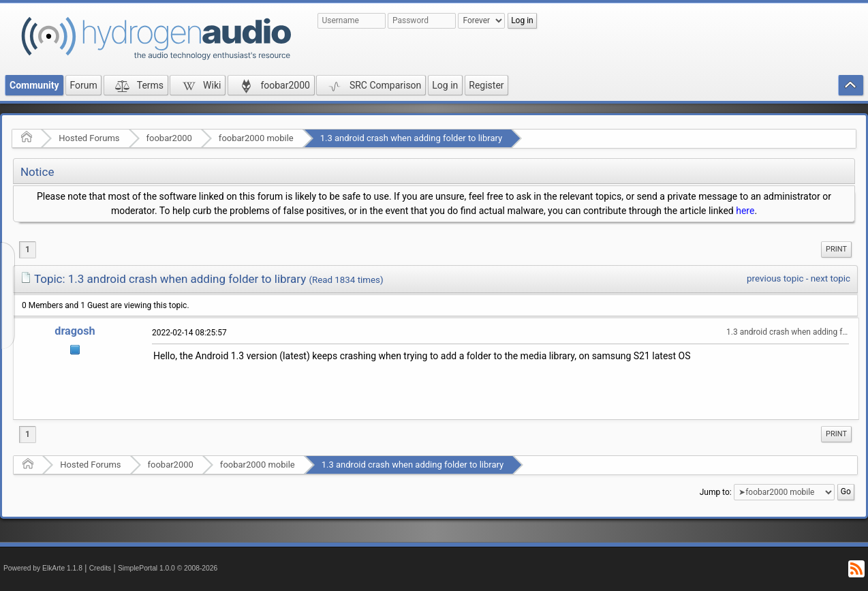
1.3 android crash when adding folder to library (411, 138)
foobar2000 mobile (256, 138)
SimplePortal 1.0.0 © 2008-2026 (168, 568)
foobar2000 (169, 138)
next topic (831, 278)
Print (836, 249)
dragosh (75, 331)
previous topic (775, 278)
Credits (100, 568)
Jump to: (716, 492)
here (745, 211)
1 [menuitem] (28, 249)
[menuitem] (836, 249)
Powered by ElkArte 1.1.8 (43, 568)
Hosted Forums (89, 138)
